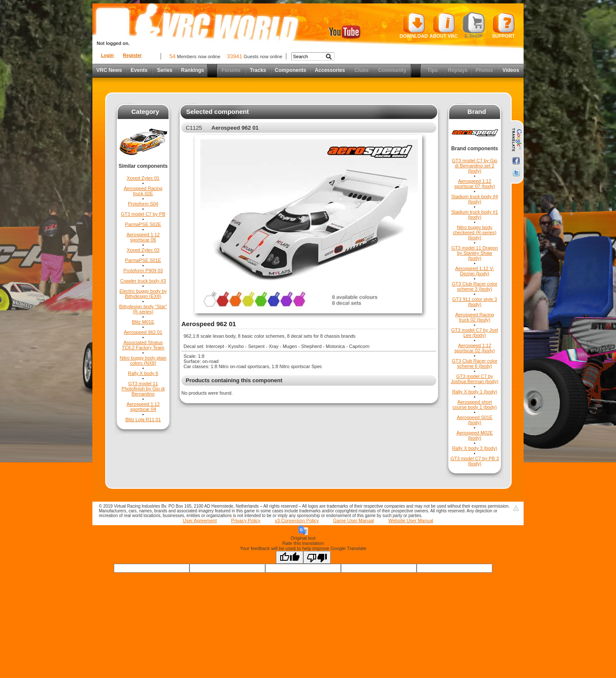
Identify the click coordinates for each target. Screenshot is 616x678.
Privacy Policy (246, 520)
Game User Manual (354, 520)
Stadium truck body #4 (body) (475, 199)
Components (290, 70)
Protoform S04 (143, 204)
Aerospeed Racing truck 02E (143, 191)
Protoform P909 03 (143, 271)
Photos (484, 70)
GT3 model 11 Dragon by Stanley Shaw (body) (475, 253)
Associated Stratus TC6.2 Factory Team (143, 345)
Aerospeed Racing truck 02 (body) (475, 317)
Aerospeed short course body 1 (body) (475, 404)
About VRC (443, 25)
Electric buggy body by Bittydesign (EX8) (143, 294)
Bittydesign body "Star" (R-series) (143, 309)
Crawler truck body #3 (143, 281)
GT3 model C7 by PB (143, 214)
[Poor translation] (317, 557)
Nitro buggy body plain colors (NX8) (143, 360)
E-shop (474, 25)
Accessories (330, 70)
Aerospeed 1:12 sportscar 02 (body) (475, 348)
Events (139, 70)
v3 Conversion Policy (297, 520)
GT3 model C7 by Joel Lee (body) (475, 333)
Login (107, 55)
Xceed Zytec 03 (143, 250)
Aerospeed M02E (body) (475, 435)
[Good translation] (290, 557)
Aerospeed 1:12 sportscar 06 (143, 237)
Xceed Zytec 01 (143, 178)
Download (414, 25)
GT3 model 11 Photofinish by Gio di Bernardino (143, 389)
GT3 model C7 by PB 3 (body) (475, 461)
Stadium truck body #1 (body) (475, 214)
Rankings (192, 70)
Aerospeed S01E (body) (475, 420)
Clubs (361, 70)
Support (504, 25)
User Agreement (200, 520)
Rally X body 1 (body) (475, 392)
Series (165, 70)
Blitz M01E (143, 322)
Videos (511, 70)
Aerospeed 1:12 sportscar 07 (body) (475, 184)
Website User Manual (411, 520)
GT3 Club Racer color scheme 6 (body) (474, 363)
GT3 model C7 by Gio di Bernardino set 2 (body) (474, 166)
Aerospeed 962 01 (143, 332)
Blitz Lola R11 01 (143, 419)
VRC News (109, 70)
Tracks (258, 70)
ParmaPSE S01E (143, 260)
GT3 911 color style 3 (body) (475, 302)
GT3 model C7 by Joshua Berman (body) (475, 379)
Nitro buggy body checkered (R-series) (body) (474, 232)
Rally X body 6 (143, 373)
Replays (458, 70)
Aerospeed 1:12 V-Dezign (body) (475, 271)
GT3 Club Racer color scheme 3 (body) (474, 286)
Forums (231, 70)
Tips (432, 70)
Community (392, 70)
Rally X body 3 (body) (475, 448)
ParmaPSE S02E (143, 224)
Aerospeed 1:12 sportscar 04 (143, 407)
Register (132, 55)
